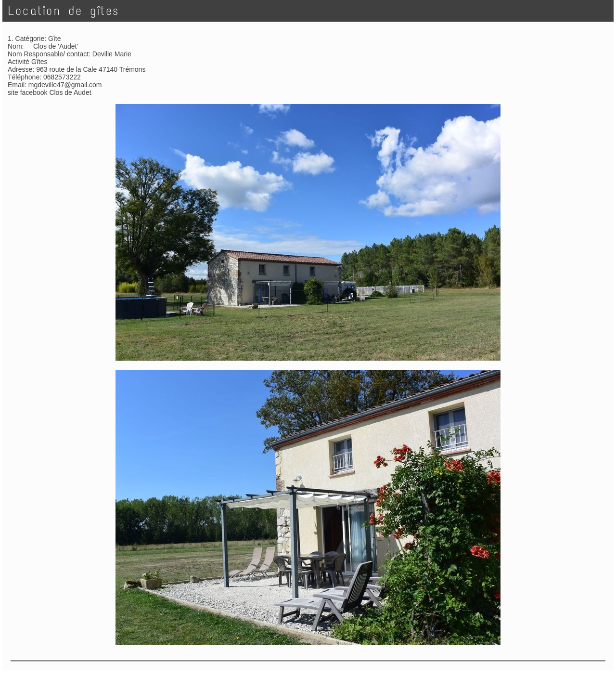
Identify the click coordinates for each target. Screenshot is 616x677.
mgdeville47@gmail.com (65, 85)
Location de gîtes (64, 11)
